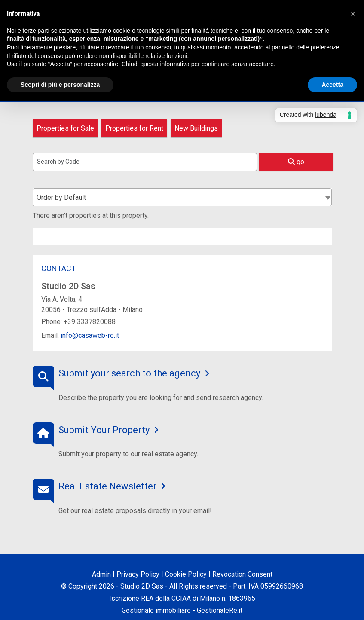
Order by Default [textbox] (61, 197)
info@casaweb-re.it (90, 335)
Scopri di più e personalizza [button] (60, 85)
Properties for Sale (65, 128)
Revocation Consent (242, 574)
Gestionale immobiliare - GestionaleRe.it (182, 610)
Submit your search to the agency (129, 373)
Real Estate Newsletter (107, 486)
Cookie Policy (186, 574)
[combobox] (182, 197)
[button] (353, 14)
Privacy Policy (138, 574)
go (296, 162)
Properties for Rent (134, 128)
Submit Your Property (104, 430)
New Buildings (196, 128)
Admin (101, 574)
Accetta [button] (332, 85)
